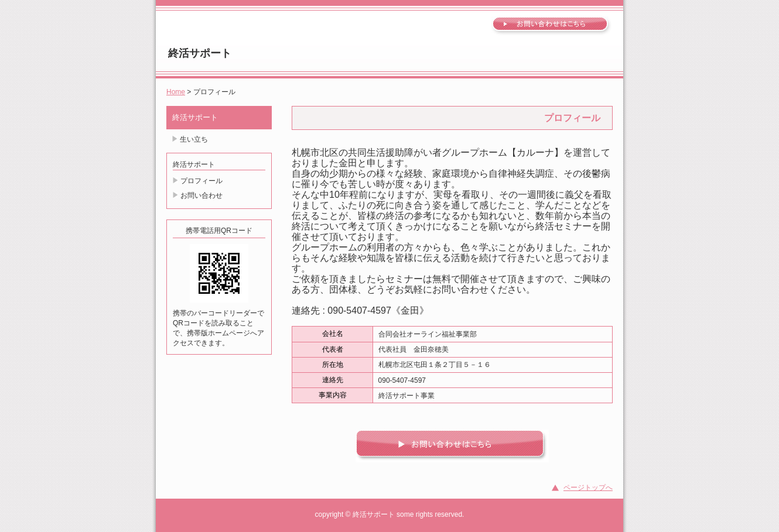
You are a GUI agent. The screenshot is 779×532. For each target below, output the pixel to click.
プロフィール (201, 181)
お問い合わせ (201, 195)
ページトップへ (588, 488)
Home (176, 92)
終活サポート (200, 53)
